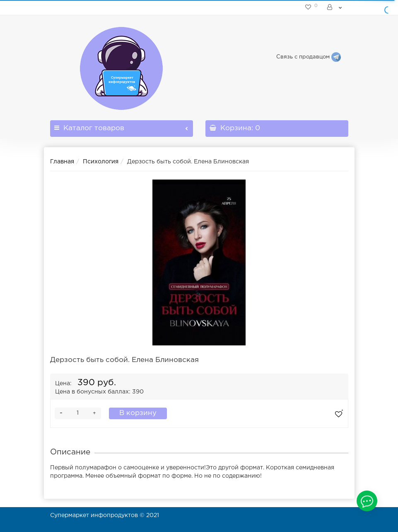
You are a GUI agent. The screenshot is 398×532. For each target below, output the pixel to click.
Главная (62, 162)
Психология (101, 162)
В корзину (138, 413)
